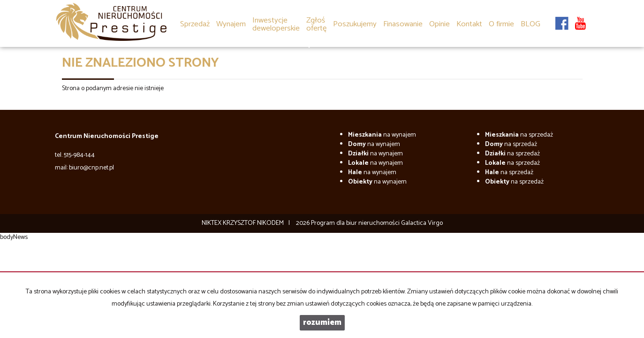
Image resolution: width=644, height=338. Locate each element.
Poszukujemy (355, 24)
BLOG (530, 24)
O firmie (501, 24)
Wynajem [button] (231, 25)
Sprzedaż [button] (195, 25)
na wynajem (382, 135)
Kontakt (469, 24)
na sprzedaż (519, 135)
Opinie (439, 24)
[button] (316, 18)
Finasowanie (403, 24)
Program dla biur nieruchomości (356, 223)
